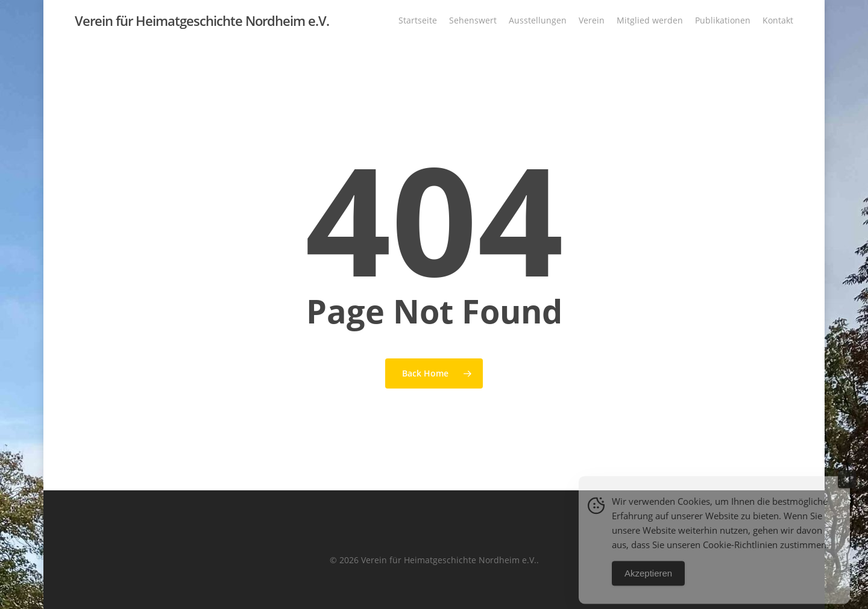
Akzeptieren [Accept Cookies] (648, 585)
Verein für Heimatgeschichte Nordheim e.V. (202, 23)
